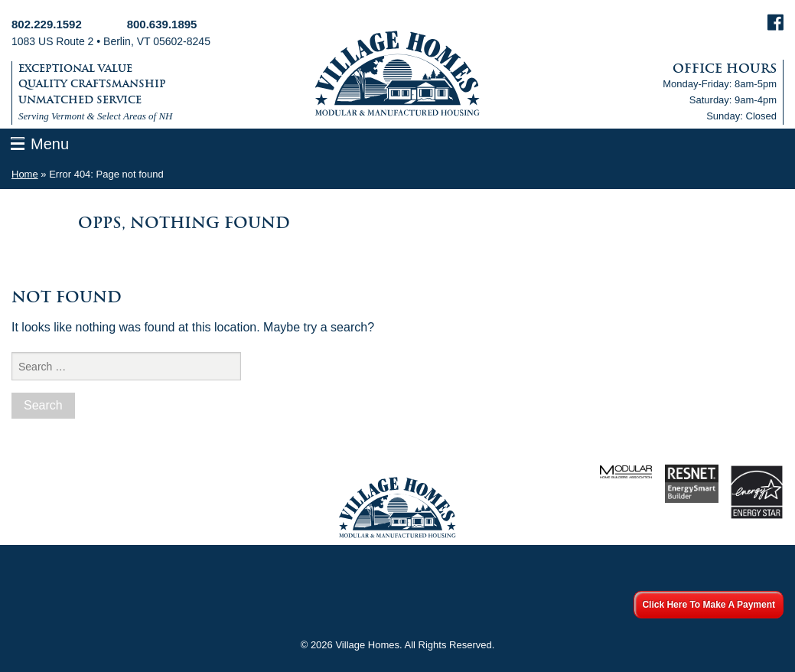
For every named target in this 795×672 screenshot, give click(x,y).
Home (25, 174)
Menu (50, 144)
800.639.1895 (162, 24)
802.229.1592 (47, 24)
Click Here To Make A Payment (709, 605)
